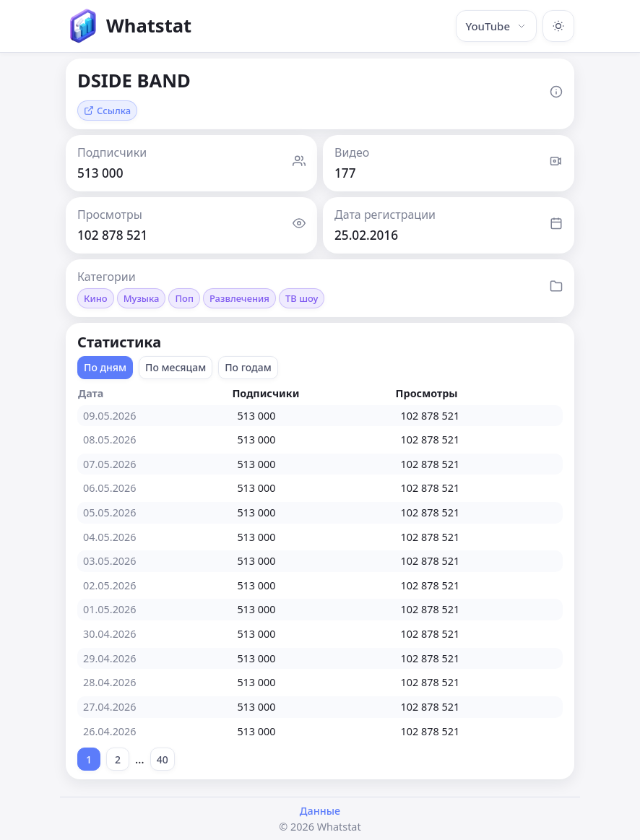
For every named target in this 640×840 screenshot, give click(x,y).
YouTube (496, 26)
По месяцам (176, 367)
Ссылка (107, 111)
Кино (96, 298)
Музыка (142, 298)
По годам (248, 367)
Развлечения (239, 298)
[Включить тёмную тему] (558, 26)
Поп (184, 298)
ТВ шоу (302, 298)
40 (163, 759)
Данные (320, 811)
